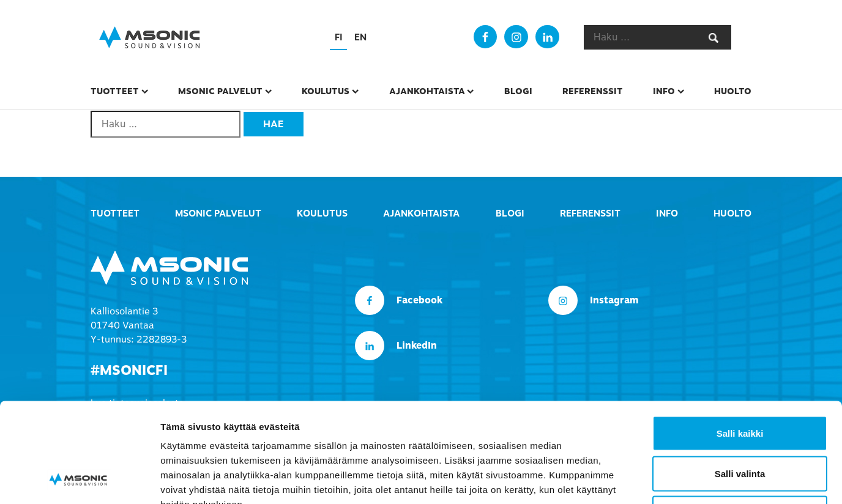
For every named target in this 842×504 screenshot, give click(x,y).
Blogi (518, 91)
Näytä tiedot (654, 480)
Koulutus (326, 91)
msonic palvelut (220, 91)
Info (664, 91)
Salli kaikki (740, 343)
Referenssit (593, 91)
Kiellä (740, 424)
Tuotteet (115, 91)
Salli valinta (740, 384)
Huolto (733, 91)
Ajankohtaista (427, 91)
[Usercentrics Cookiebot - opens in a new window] (79, 480)
